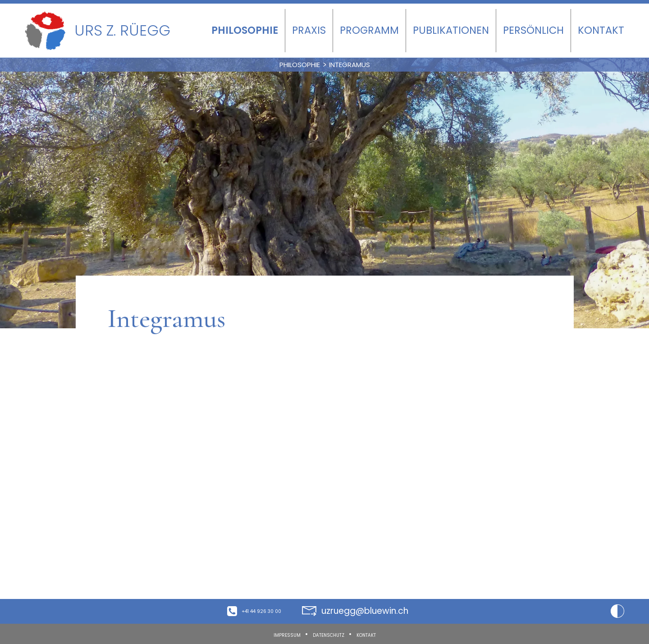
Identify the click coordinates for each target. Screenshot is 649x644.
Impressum (268, 634)
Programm (369, 30)
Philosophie (245, 30)
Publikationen (451, 30)
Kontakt (601, 30)
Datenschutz (328, 634)
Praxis (309, 30)
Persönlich (533, 30)
